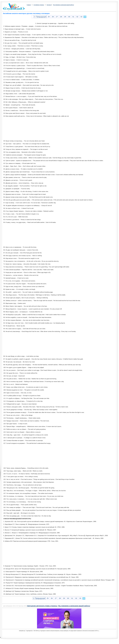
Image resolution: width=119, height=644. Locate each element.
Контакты (49, 5)
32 (77, 17)
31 (73, 17)
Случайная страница (39, 5)
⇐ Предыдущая (40, 17)
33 (81, 17)
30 (69, 17)
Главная (29, 5)
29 (65, 17)
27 (57, 17)
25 (49, 17)
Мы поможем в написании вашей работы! (64, 5)
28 (61, 17)
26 (53, 17)
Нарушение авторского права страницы (42, 606)
